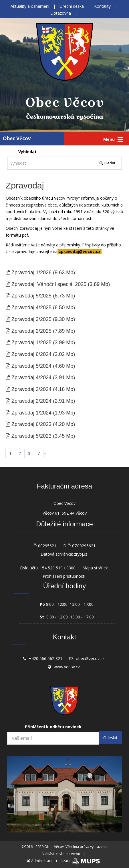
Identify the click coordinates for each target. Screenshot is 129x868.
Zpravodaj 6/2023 (31, 424)
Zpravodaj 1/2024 (31, 413)
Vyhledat (27, 152)
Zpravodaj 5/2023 (31, 436)
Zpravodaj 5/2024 (31, 366)
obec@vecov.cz (90, 658)
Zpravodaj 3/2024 (31, 389)
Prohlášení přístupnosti (64, 576)
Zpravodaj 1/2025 (31, 342)
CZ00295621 (84, 546)
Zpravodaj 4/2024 (31, 377)
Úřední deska (72, 6)
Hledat (107, 163)
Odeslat (110, 738)
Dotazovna (61, 13)
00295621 (47, 546)
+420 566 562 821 (46, 658)
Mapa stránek (95, 568)
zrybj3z (81, 554)
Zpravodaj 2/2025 (31, 331)
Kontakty (102, 6)
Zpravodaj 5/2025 (31, 296)
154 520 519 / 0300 (58, 568)
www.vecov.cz (67, 667)
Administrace (40, 861)
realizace (79, 861)
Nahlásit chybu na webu (61, 854)
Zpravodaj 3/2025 (31, 319)
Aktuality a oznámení (30, 6)
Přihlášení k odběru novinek (53, 727)
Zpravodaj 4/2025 (31, 308)
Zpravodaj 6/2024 (31, 354)
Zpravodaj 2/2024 (31, 401)
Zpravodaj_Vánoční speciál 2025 (49, 284)
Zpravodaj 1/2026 (31, 273)
